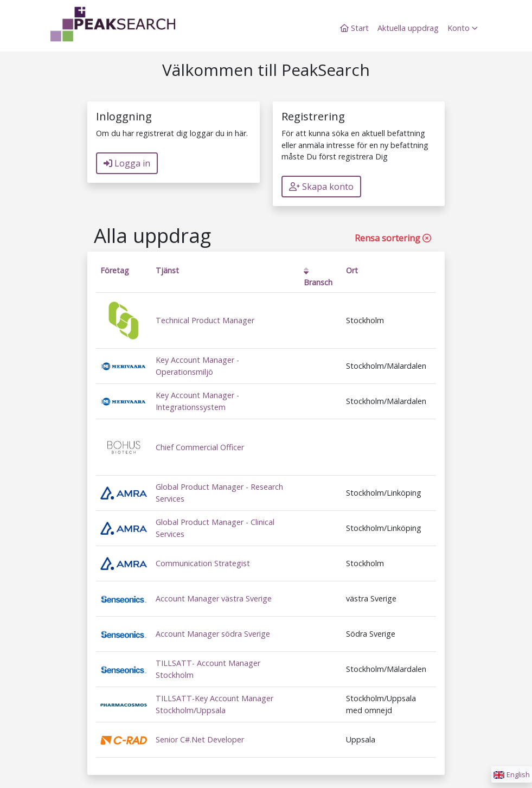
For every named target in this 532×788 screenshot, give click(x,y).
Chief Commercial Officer (200, 447)
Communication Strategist (203, 563)
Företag (115, 270)
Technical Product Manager (205, 320)
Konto (463, 28)
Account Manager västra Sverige (214, 598)
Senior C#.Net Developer (200, 739)
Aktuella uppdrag (408, 28)
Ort (352, 270)
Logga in (127, 163)
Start (354, 28)
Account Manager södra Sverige (213, 634)
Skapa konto (321, 187)
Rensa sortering (393, 238)
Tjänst (167, 270)
